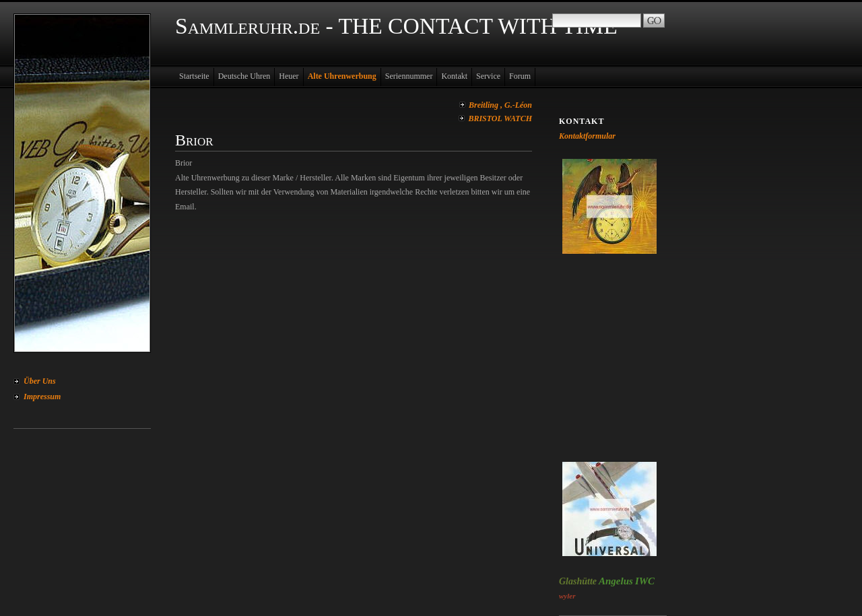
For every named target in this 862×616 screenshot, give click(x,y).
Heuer (289, 76)
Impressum (42, 397)
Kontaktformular (587, 136)
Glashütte (578, 581)
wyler (567, 596)
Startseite (194, 76)
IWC (645, 581)
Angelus (616, 581)
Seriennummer (409, 76)
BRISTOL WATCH (500, 118)
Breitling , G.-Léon (500, 105)
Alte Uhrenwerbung (342, 76)
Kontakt (454, 76)
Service (488, 76)
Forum (520, 76)
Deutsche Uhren (244, 76)
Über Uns (40, 381)
